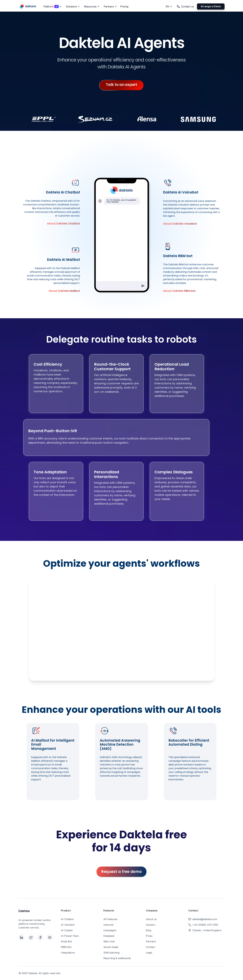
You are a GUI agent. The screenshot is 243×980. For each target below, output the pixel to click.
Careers (150, 925)
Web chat (109, 941)
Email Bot (66, 941)
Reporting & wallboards (117, 958)
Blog (148, 930)
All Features (110, 919)
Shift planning (111, 953)
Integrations (68, 953)
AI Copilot (67, 930)
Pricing (124, 7)
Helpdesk (109, 936)
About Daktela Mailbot (64, 291)
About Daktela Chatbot (63, 223)
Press (149, 936)
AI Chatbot (67, 919)
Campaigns (110, 930)
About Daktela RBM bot (179, 291)
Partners (151, 941)
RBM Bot (66, 947)
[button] (52, 7)
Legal (149, 953)
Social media (111, 947)
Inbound (108, 925)
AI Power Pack (70, 936)
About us (151, 919)
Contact (150, 947)
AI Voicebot (68, 925)
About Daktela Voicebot (180, 224)
